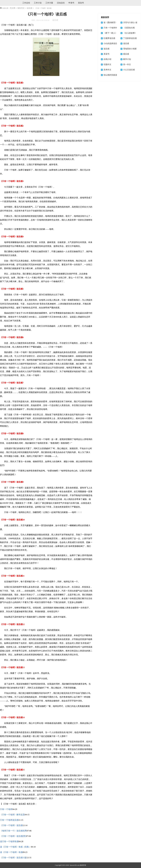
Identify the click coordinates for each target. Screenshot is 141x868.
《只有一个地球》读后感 (11, 825)
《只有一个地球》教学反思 (12, 815)
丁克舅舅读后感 (130, 38)
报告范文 (21, 8)
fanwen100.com (74, 865)
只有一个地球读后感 (9, 820)
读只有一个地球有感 (9, 841)
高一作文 (127, 64)
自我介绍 (107, 59)
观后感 (126, 54)
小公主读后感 (129, 70)
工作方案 (49, 3)
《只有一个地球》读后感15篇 (13, 858)
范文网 (13, 8)
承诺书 (106, 54)
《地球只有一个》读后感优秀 (13, 831)
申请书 (71, 3)
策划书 (81, 3)
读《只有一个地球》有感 (11, 852)
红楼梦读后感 (109, 38)
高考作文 (107, 70)
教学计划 (127, 59)
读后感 (29, 8)
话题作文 (107, 64)
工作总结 (26, 3)
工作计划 (38, 3)
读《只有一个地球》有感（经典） (15, 847)
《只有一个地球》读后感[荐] (13, 836)
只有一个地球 (6, 809)
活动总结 (61, 3)
